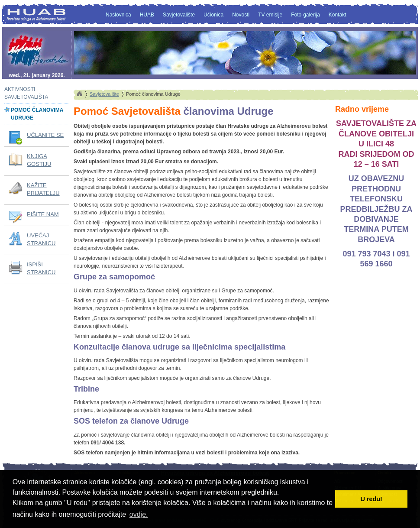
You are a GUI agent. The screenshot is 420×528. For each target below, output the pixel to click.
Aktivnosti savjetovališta (26, 93)
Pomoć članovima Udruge (37, 114)
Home (79, 94)
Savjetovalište (179, 15)
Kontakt (338, 15)
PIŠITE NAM (43, 214)
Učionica (213, 15)
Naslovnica (118, 15)
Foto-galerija (305, 15)
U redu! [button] (372, 499)
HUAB (147, 15)
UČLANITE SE (45, 135)
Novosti (241, 15)
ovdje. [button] (139, 514)
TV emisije (270, 15)
